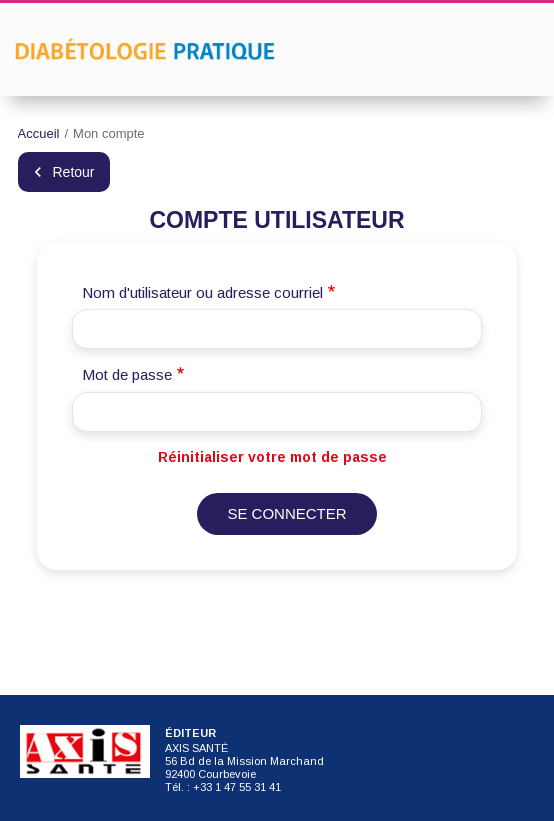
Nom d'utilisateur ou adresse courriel (202, 292)
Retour (74, 172)
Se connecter (286, 513)
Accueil (39, 133)
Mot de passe (127, 374)
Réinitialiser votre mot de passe (272, 457)
